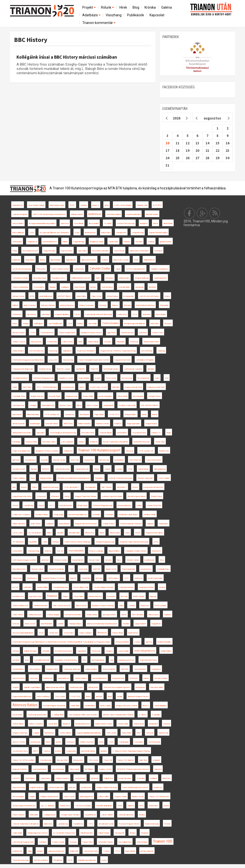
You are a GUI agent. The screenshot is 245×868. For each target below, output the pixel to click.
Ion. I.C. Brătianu (48, 806)
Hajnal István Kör (154, 505)
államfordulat (56, 260)
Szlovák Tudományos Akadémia (25, 824)
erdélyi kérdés (124, 278)
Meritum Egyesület (145, 478)
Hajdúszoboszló (82, 469)
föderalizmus (18, 205)
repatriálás (33, 542)
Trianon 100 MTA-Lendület (23, 760)
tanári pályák (108, 405)
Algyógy (153, 596)
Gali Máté (125, 669)
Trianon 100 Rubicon (125, 760)
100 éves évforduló (83, 806)
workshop (143, 333)
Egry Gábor (82, 251)
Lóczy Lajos (18, 533)
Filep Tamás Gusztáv (62, 606)
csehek (61, 624)
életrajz (93, 287)
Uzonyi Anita (17, 551)
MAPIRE (97, 569)
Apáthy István (138, 797)
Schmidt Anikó (124, 287)
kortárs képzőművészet (153, 487)
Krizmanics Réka (49, 442)
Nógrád (15, 687)
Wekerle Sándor (133, 560)
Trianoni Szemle (102, 424)
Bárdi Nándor (80, 287)
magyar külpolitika (62, 314)
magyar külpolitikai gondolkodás (89, 733)
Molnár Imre (164, 451)
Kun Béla (139, 242)
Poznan (167, 824)
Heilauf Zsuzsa (19, 342)
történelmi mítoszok (142, 442)
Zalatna (105, 260)
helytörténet (49, 733)
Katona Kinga (117, 633)
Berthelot (152, 287)
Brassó (24, 487)
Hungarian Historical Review (66, 660)
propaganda (140, 687)
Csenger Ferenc (155, 396)
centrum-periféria (122, 642)
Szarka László (58, 842)
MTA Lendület (160, 606)
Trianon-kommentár (99, 23)
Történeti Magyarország (103, 505)
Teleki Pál (94, 369)
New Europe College (36, 205)
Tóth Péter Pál (135, 460)
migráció (150, 524)
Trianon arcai (65, 806)
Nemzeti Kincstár (36, 351)
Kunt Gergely (161, 314)
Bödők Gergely (139, 596)
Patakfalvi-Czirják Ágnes (128, 515)
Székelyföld (52, 342)
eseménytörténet (40, 769)
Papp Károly (99, 414)
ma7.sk (60, 551)
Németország (154, 742)
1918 (33, 333)
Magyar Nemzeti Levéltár (127, 706)
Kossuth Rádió (55, 396)
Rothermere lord (127, 333)
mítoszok (34, 678)
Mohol (166, 806)
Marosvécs (156, 551)
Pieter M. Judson (63, 369)
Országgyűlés (91, 487)
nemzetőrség (147, 351)
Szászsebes (39, 287)
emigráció (156, 760)
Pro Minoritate (18, 542)
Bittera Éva (90, 533)
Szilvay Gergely (53, 615)
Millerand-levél (149, 260)
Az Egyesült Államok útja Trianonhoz (54, 233)
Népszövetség (19, 787)
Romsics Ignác (37, 569)
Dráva (48, 742)
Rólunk (108, 7)
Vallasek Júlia (142, 205)
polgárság (16, 260)
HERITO (16, 778)
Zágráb (36, 733)
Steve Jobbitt (164, 478)
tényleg (162, 587)
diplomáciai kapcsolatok (55, 687)
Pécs (141, 806)
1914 (135, 314)
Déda (107, 205)
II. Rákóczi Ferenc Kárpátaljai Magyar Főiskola (131, 751)
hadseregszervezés (126, 660)
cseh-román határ (91, 851)
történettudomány (56, 787)
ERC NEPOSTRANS (150, 405)
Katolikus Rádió (150, 515)
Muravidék (164, 305)
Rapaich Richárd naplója (158, 233)
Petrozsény (41, 269)
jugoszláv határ (35, 596)
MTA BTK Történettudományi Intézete (133, 769)
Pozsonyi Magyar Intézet (129, 824)
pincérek (99, 696)
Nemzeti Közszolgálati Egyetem (117, 687)
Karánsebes (164, 524)
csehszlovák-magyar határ (23, 842)
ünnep (144, 414)
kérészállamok (18, 233)
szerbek (84, 205)
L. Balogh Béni (58, 715)
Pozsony (73, 842)
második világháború (104, 806)
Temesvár (134, 342)
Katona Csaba (31, 442)
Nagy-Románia (49, 251)
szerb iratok (17, 242)
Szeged (119, 469)
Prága (15, 251)
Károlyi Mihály (93, 342)
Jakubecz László (66, 378)
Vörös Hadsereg (43, 696)
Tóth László (111, 733)
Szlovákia (141, 778)
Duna (33, 478)
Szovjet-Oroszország (126, 223)
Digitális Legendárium (32, 687)
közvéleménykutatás (63, 651)
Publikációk (136, 15)
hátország (53, 351)
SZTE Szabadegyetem (136, 269)
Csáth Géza (122, 314)
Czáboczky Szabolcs (21, 515)
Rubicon (131, 806)
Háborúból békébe (126, 587)
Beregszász (78, 760)
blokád (155, 414)
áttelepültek (119, 460)
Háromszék (79, 269)
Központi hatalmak (56, 569)
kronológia (16, 442)
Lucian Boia (53, 724)
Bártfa (42, 260)
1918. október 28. (146, 451)
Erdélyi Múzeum (35, 615)
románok (16, 660)
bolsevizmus (133, 633)
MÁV (98, 278)
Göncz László (92, 405)
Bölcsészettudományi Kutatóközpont (102, 624)
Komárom (109, 278)
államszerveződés (89, 260)
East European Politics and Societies (83, 715)
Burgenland (153, 724)
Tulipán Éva (108, 778)
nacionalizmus (64, 678)
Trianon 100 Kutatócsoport (99, 450)
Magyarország (118, 678)
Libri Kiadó (46, 314)
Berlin (80, 342)
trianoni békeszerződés (22, 433)
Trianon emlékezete (20, 606)
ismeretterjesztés (83, 724)
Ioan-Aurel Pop (18, 405)
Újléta (79, 405)
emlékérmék (17, 851)
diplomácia (48, 824)
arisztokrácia (138, 396)
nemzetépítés (35, 669)
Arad (110, 696)
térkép (97, 469)
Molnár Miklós (18, 724)
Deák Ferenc (36, 524)
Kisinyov (115, 305)
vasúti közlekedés (133, 214)
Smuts (15, 505)
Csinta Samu (67, 342)
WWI (139, 733)
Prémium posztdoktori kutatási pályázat (73, 478)
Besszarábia (94, 223)
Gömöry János (65, 405)
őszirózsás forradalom (86, 351)
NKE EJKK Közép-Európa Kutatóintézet (49, 214)
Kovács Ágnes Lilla (81, 587)
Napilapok (65, 287)
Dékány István (18, 296)
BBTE (35, 751)
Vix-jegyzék (120, 833)
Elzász (135, 487)
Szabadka (156, 715)
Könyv (82, 387)
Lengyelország (138, 233)
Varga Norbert (140, 624)
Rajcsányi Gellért (157, 687)
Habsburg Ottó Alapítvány (23, 369)
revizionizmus (146, 569)
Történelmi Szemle (20, 278)
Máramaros (153, 806)
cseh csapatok (67, 442)
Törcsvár (150, 733)
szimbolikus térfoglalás (145, 360)
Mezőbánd (84, 414)
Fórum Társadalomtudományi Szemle (94, 360)
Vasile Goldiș (17, 833)
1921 (127, 578)
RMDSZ (46, 469)
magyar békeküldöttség (22, 696)
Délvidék (60, 533)
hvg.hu (104, 860)
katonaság (83, 569)
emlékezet (158, 787)
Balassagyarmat (86, 797)
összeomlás (17, 715)
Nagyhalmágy (79, 242)
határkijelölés (90, 706)
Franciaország (33, 551)
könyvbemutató (66, 505)
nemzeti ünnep (58, 769)
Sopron (107, 469)
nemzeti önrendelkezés (78, 515)
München (146, 314)
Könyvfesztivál (18, 678)
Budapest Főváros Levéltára (47, 451)
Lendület (33, 405)
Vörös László (69, 797)
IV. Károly (108, 223)
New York (75, 460)
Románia (102, 633)
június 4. (96, 205)
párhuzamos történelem (139, 251)
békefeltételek (47, 624)
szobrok (151, 242)
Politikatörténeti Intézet (81, 278)
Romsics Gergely (161, 678)
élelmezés (167, 778)
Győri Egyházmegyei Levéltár (24, 560)
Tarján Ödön (113, 242)
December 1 (122, 487)
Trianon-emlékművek (67, 333)
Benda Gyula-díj (19, 424)
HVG (71, 569)
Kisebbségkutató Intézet (38, 833)
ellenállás (151, 369)
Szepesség (71, 751)
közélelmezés (18, 596)
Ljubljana (50, 524)
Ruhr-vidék (34, 815)
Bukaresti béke (46, 478)
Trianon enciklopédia (20, 287)
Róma (156, 223)
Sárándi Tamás (45, 369)
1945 (111, 742)
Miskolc (127, 242)
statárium (43, 842)
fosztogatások (143, 378)
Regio (169, 433)
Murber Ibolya (156, 496)
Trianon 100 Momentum (159, 797)
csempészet (121, 233)
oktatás (108, 560)
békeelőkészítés (19, 569)
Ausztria (99, 578)
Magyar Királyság (142, 278)
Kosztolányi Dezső (30, 251)
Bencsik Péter (62, 760)
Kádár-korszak (72, 396)
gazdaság (139, 287)
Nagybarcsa (32, 242)
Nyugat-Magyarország (105, 542)
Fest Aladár (79, 223)
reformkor (55, 496)
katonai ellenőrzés (50, 242)
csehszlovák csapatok (133, 369)
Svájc (77, 233)
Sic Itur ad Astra (35, 533)
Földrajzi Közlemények (49, 797)
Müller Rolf (74, 851)
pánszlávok (17, 414)
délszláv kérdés (152, 214)
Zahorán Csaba (100, 269)
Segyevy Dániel (120, 797)
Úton (84, 660)
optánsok (95, 778)
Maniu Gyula (82, 505)
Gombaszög (35, 742)
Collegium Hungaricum (160, 269)
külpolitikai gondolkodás (87, 860)
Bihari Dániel (168, 223)
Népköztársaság (152, 824)
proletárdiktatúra (46, 296)
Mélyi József (30, 624)
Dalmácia (158, 769)
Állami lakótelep (33, 414)
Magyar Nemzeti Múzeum (86, 524)
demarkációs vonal (106, 824)
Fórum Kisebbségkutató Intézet (135, 787)
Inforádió (46, 651)
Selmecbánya (107, 287)
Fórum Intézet (18, 815)
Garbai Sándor (104, 833)
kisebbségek (35, 424)
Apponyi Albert (114, 551)
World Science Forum (104, 724)
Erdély (15, 387)
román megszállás (155, 578)
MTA (32, 296)
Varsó (127, 533)
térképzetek (93, 687)
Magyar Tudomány (20, 733)
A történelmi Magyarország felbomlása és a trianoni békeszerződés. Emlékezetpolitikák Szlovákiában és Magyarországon (61, 642)
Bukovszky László (121, 260)
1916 (91, 824)
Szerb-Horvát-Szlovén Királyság (77, 542)
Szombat (158, 251)
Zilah (121, 606)
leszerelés (111, 596)
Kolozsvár (65, 223)
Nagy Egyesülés (133, 424)
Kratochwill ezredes (111, 369)
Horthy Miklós (65, 733)
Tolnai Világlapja (160, 706)
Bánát (102, 533)
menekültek (76, 551)
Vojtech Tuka (158, 333)
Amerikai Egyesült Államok (135, 324)
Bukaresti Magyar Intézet (138, 696)
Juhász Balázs (81, 678)
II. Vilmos (143, 715)
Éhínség (127, 305)
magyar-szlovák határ (133, 387)
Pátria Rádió (126, 733)
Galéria (167, 7)
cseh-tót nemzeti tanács (149, 296)
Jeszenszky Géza (20, 751)
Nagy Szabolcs (86, 633)
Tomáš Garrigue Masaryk (104, 587)
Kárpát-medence (37, 787)
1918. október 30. (52, 414)
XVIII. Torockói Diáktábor (47, 387)
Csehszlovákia (110, 323)
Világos (65, 596)
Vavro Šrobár (119, 251)
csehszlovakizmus (126, 815)
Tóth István (93, 760)
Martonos (70, 742)
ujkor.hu (149, 642)
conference (17, 314)
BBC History (31, 40)
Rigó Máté (111, 333)
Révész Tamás (19, 742)
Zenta (138, 533)
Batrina (80, 324)
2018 (70, 860)
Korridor (26, 324)
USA (167, 378)
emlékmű (94, 442)
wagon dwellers (91, 669)
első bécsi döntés (41, 860)
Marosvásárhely (109, 669)
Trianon (52, 596)
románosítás (86, 787)
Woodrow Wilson (42, 515)
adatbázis (138, 578)
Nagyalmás (156, 624)
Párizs (35, 487)
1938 (130, 469)
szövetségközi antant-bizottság (63, 433)
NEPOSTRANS (64, 296)
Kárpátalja (120, 342)
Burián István (111, 569)
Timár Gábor (78, 596)
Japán (118, 269)
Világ (30, 851)
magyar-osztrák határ (156, 387)
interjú (15, 324)
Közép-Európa (112, 296)
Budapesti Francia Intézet (91, 333)
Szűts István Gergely (123, 205)
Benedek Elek (74, 533)
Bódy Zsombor (30, 305)
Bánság (34, 469)
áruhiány (104, 751)
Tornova (47, 751)
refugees (109, 651)
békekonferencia (95, 596)
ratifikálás (28, 587)
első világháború (145, 651)
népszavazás (36, 342)
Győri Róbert (30, 778)
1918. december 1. (72, 487)
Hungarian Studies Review (136, 551)
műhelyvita (68, 451)
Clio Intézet (31, 314)
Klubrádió (116, 387)
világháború (67, 351)
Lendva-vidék (123, 724)
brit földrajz (89, 769)
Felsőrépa (109, 515)
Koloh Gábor (81, 296)
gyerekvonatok (166, 242)
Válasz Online (104, 797)
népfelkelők (80, 369)
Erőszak (124, 596)
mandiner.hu (78, 824)
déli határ (16, 460)
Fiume (67, 496)
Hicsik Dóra (54, 633)
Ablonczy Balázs (25, 705)
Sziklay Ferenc (109, 524)
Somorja (108, 342)
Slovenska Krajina (114, 214)
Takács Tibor (87, 842)
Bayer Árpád (130, 851)
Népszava (145, 606)
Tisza (120, 806)
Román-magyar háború (136, 496)
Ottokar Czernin (61, 560)
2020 (41, 633)
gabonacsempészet (56, 851)
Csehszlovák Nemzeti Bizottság (98, 314)
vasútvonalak (123, 651)
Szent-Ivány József (98, 387)
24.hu (156, 542)
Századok (139, 742)
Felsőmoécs (32, 578)
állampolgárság (160, 469)
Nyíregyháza (30, 460)
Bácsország (104, 460)
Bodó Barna (30, 260)
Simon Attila (122, 396)
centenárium (122, 433)
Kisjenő (73, 578)
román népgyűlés (105, 396)
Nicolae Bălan (42, 587)
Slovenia (167, 724)
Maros (167, 296)
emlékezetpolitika (164, 642)
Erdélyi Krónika (18, 351)
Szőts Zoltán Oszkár (60, 269)
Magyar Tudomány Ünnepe (86, 496)
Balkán (65, 242)
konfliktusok (149, 560)
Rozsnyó (168, 324)
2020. (72, 205)
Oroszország (127, 378)
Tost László (60, 696)
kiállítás (15, 305)
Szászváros (69, 633)
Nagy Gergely (84, 378)
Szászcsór (41, 496)
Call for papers (113, 578)
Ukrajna (133, 833)
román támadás (125, 778)
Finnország (17, 578)
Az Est (15, 587)
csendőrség (28, 505)
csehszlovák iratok (62, 469)
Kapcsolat (157, 15)
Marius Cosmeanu (86, 305)
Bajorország (163, 733)
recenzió (16, 624)
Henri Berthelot (140, 669)
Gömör (124, 615)
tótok (136, 260)
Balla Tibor (143, 760)
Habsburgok (124, 742)
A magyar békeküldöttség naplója (42, 223)
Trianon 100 (163, 841)
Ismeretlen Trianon (106, 842)
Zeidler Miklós (166, 651)
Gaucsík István (59, 460)
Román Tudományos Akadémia (115, 442)
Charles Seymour (87, 742)
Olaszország (68, 360)
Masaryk (103, 305)
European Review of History (53, 578)
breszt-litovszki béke (100, 251)
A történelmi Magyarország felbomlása (28, 360)
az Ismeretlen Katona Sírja (64, 833)
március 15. (156, 433)
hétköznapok (142, 842)
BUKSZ (146, 706)
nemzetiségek (18, 797)
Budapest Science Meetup (103, 606)
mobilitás (153, 778)
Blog (136, 7)
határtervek (48, 678)
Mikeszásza (153, 615)
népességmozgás (57, 205)
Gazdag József (19, 469)
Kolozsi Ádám (18, 223)
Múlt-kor (48, 551)
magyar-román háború (154, 533)
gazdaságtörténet (100, 678)
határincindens (18, 669)
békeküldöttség (48, 405)
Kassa (41, 505)
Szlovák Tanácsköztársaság (120, 478)
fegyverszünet (67, 251)
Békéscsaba (115, 533)
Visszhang (114, 15)
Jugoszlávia (45, 778)
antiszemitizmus (67, 305)
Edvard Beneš (78, 560)
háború (146, 678)
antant (58, 742)
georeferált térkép (88, 751)
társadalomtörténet (20, 378)
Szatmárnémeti (47, 333)
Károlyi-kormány (87, 833)
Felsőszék (96, 651)
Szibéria (132, 606)
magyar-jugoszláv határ (22, 496)
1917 (51, 505)
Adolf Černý (68, 424)
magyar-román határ (122, 360)
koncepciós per (68, 387)
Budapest (144, 223)
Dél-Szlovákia (137, 615)
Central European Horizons (131, 524)
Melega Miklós (131, 414)
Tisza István (111, 378)
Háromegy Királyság (72, 669)
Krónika (150, 7)
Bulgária (53, 287)
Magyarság (58, 515)
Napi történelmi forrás (148, 660)
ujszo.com (53, 360)
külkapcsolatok (77, 214)
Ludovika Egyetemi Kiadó (112, 496)
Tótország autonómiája (37, 715)
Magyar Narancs (62, 778)
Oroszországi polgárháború (23, 633)
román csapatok (147, 851)
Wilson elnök (74, 769)
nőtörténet (134, 678)
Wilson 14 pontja (36, 724)
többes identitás (19, 524)
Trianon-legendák (128, 569)
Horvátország (46, 760)
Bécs (119, 560)
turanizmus (70, 414)
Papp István (96, 296)
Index (157, 378)
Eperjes (81, 442)
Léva (70, 324)
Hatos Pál (108, 760)
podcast (72, 787)
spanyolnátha (64, 524)
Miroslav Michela (48, 305)
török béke (155, 324)
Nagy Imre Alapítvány (21, 451)
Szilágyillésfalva (163, 569)
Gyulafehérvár (90, 815)
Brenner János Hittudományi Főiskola (118, 715)
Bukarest (66, 724)
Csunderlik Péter (19, 396)
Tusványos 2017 (59, 278)
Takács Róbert (107, 815)
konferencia (95, 214)
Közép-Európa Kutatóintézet (24, 806)
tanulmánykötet (160, 278)
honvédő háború (52, 424)
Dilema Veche (81, 606)
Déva (162, 560)
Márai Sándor (92, 615)
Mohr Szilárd (105, 706)
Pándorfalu (86, 578)
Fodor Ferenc (18, 615)
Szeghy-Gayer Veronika (70, 815)
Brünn (88, 696)
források (56, 542)
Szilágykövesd (49, 815)
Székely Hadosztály (127, 405)
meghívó (118, 424)
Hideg (139, 505)
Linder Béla (75, 706)
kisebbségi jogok (76, 687)
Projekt (89, 7)
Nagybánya (156, 669)
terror (101, 742)
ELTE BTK (157, 205)
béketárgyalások (98, 660)
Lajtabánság (63, 824)
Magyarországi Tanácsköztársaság (134, 542)
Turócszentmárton (154, 460)
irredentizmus (90, 233)
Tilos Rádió (92, 324)
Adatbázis (92, 15)
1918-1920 (75, 696)
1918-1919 (114, 414)
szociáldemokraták (42, 660)
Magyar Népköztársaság (107, 787)
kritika (49, 533)
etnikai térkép (143, 469)
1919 (117, 851)
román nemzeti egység (22, 269)
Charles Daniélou (19, 478)
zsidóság (161, 351)
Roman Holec (94, 560)
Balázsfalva (106, 233)
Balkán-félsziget (31, 651)
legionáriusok (71, 260)
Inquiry (32, 797)
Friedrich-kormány (41, 606)
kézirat (97, 378)
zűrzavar (129, 451)
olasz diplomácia (125, 842)
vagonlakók (82, 651)
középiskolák (129, 296)
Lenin (45, 542)
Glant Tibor (27, 387)
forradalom (99, 478)
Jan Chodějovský (55, 324)
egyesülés (41, 433)
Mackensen (89, 460)
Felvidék (126, 624)
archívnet (45, 560)
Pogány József (105, 769)
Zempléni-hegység (60, 587)
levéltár (58, 751)
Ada (14, 487)
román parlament (124, 505)
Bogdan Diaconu (37, 396)
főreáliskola (58, 860)
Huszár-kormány (139, 433)
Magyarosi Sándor (146, 587)
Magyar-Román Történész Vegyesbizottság (118, 351)
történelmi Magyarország (43, 378)
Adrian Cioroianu (84, 424)
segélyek (168, 615)
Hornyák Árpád (106, 433)
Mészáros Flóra (88, 433)
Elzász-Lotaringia (96, 551)
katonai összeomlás (73, 615)
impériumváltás (52, 669)
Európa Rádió (88, 396)
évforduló (96, 515)
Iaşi (111, 660)
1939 (32, 233)
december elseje (40, 278)
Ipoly (27, 660)
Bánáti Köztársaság (50, 487)
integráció (145, 833)
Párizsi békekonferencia (145, 305)
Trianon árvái (139, 724)
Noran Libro (160, 442)
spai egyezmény (109, 615)
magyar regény (151, 424)
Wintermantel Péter (151, 342)
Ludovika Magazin (20, 214)
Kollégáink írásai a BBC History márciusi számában (67, 57)
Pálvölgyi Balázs (75, 624)
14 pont (106, 851)
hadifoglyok (38, 324)
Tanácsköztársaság (20, 860)
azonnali (44, 460)
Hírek (123, 7)
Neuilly (120, 696)
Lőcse (77, 314)
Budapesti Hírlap (97, 242)
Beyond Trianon (19, 333)
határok (40, 851)
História (16, 651)
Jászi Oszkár (80, 778)
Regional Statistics (20, 769)
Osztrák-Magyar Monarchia (54, 706)
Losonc (137, 642)
